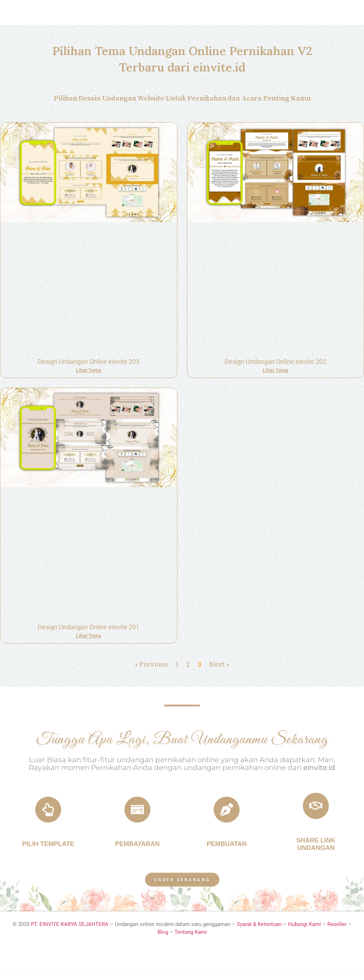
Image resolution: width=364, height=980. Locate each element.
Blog (163, 942)
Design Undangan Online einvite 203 (89, 362)
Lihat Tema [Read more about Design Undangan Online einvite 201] (89, 636)
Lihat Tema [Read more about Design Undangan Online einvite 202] (275, 370)
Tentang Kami (191, 942)
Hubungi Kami (304, 934)
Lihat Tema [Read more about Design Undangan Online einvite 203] (89, 370)
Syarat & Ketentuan (260, 934)
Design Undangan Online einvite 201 (89, 627)
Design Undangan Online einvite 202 (275, 362)
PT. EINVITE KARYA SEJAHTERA (70, 934)
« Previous (151, 664)
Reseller (337, 934)
